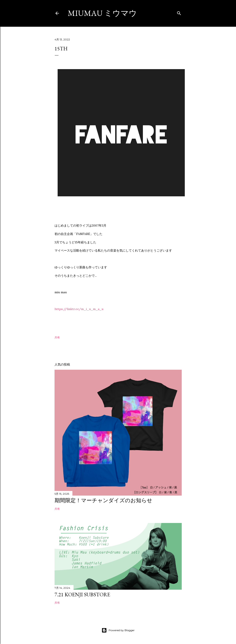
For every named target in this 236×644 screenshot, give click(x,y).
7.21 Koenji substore (82, 594)
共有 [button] (57, 337)
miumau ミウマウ (102, 13)
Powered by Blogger (118, 630)
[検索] (179, 12)
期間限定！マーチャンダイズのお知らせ (103, 500)
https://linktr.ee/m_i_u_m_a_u (79, 309)
